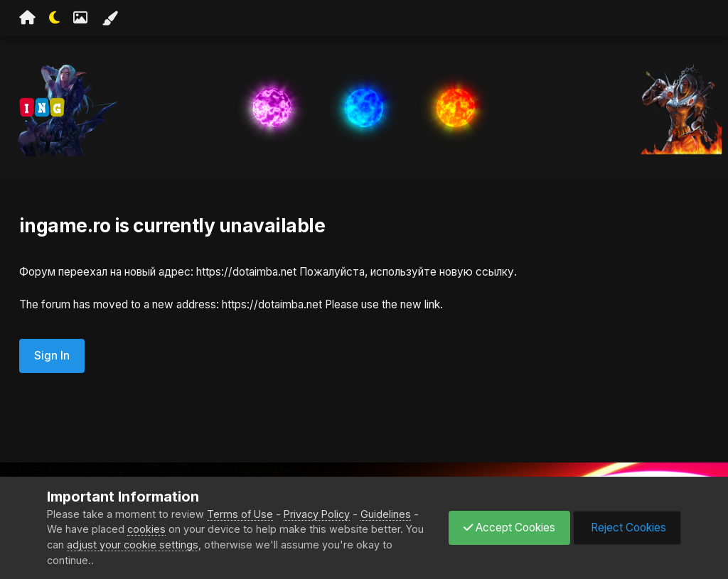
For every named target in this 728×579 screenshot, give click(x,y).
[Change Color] (109, 18)
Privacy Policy (317, 514)
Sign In (52, 356)
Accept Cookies (509, 527)
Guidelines (386, 514)
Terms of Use (240, 514)
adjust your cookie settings (133, 545)
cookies (146, 529)
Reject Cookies (627, 527)
